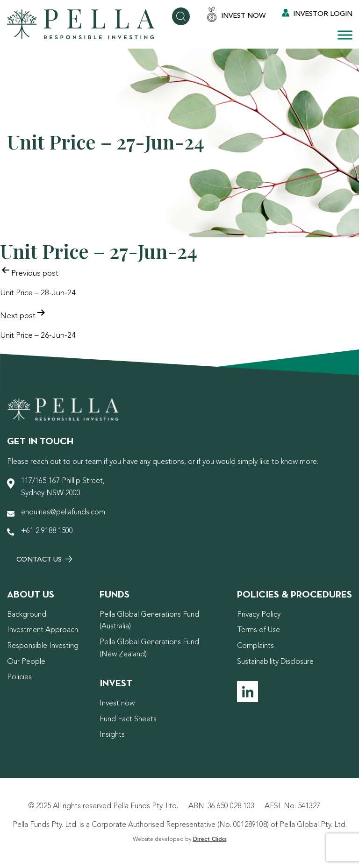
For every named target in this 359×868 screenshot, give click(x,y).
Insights (112, 735)
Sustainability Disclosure (275, 662)
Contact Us (44, 559)
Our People (26, 662)
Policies (19, 677)
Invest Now (236, 15)
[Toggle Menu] (345, 35)
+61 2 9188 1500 (47, 531)
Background (27, 615)
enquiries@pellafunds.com (63, 512)
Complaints (255, 646)
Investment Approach (43, 630)
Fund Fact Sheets (128, 719)
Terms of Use (258, 630)
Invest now (117, 704)
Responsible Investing (43, 646)
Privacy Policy (259, 615)
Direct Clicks (210, 840)
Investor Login (317, 13)
